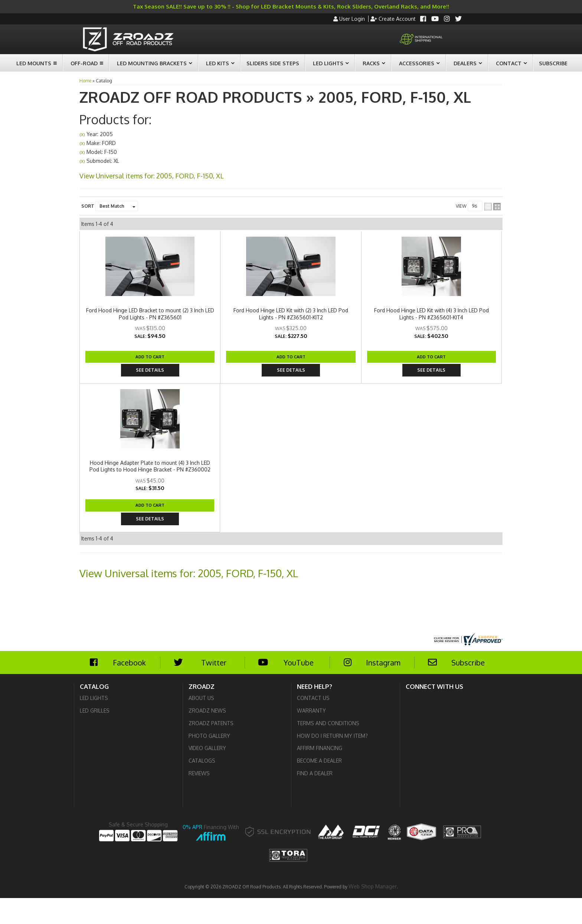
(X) (82, 134)
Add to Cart (441, 262)
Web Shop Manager (373, 912)
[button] (36, 63)
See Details (484, 262)
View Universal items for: (151, 176)
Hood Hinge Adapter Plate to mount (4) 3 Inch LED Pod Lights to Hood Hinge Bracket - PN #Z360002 (267, 487)
